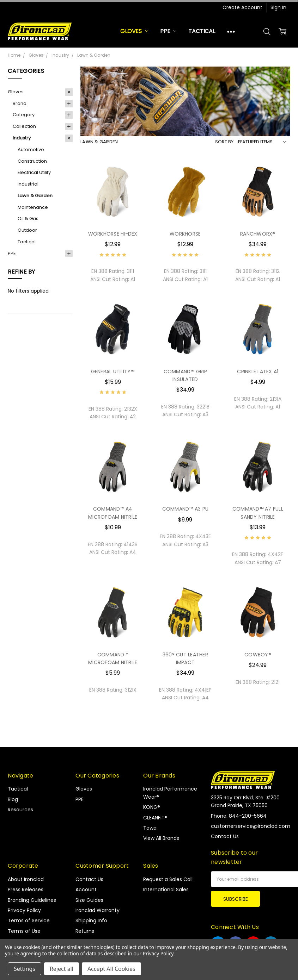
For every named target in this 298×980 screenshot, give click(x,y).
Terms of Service (29, 920)
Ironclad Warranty (98, 910)
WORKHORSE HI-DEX (113, 234)
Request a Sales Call (168, 879)
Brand (20, 103)
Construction (32, 161)
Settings (25, 969)
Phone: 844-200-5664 (239, 816)
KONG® (152, 807)
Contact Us (89, 879)
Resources (20, 810)
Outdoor (27, 230)
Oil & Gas (28, 219)
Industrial (28, 184)
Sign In (278, 7)
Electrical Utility (34, 172)
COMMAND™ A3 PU (186, 509)
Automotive (31, 149)
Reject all (62, 969)
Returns (85, 931)
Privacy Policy (24, 910)
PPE (168, 31)
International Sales (166, 890)
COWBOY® (258, 655)
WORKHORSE (185, 234)
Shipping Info (91, 920)
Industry (22, 138)
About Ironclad (26, 879)
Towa (150, 828)
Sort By (224, 142)
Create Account (242, 7)
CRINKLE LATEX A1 (258, 372)
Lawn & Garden (35, 196)
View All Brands (161, 838)
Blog (13, 799)
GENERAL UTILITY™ (113, 372)
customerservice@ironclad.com (251, 826)
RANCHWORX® (258, 234)
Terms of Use (24, 931)
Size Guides (89, 900)
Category (24, 115)
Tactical (202, 31)
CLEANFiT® (155, 818)
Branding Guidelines (32, 900)
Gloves (134, 31)
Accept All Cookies (111, 969)
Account (86, 890)
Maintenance (33, 207)
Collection (24, 126)
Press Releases (26, 890)
